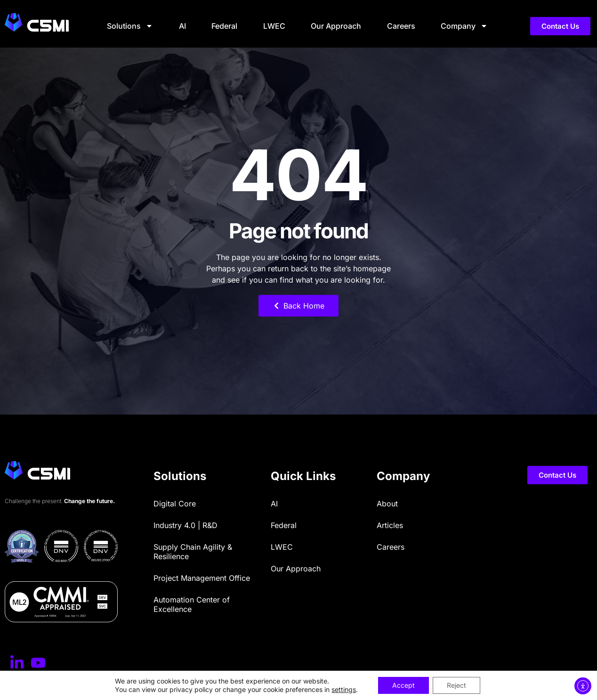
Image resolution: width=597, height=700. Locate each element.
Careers (401, 26)
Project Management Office (202, 578)
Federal (224, 26)
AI (182, 26)
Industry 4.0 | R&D (186, 525)
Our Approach (336, 26)
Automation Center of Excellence (192, 604)
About (387, 504)
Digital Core (175, 504)
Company (464, 26)
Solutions (130, 26)
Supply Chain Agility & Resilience (193, 552)
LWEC (274, 26)
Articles (390, 525)
